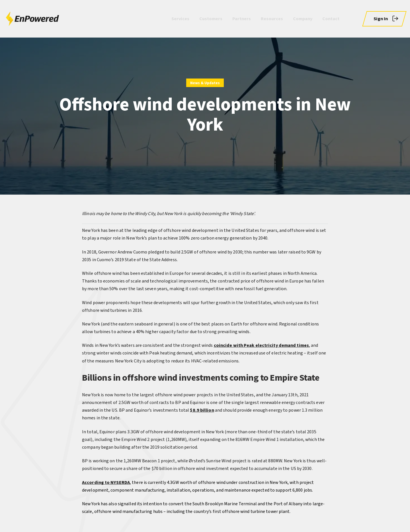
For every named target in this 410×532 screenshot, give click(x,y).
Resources (272, 19)
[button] (384, 19)
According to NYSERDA (106, 482)
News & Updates (205, 83)
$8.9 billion (202, 410)
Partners (242, 19)
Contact (331, 19)
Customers (211, 19)
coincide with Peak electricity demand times (261, 345)
